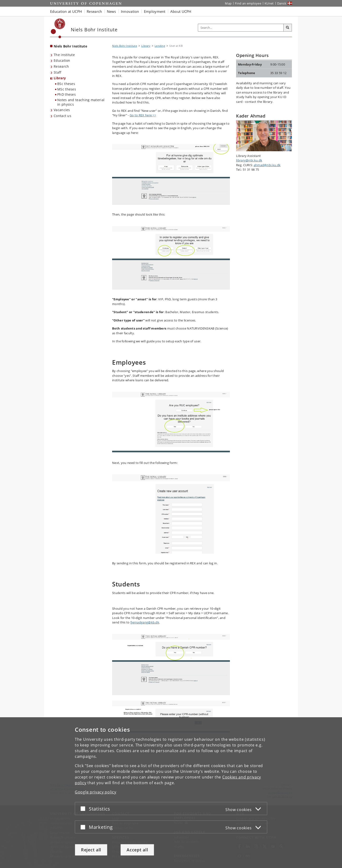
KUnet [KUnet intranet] (269, 3)
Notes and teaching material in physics (81, 102)
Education (62, 60)
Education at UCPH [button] (66, 11)
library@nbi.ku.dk (249, 160)
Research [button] (94, 11)
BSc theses (66, 84)
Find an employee (248, 3)
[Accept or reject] (84, 809)
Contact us (62, 116)
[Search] (288, 28)
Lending (160, 46)
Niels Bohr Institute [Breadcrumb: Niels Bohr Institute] (125, 46)
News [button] (112, 11)
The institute (64, 55)
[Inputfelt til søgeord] (241, 28)
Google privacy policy (96, 792)
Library (60, 78)
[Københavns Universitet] (58, 28)
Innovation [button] (130, 11)
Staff (58, 72)
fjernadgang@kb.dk (145, 622)
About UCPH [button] (181, 11)
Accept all (137, 850)
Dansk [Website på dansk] (282, 3)
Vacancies (62, 110)
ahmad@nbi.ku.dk (267, 165)
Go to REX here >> (143, 115)
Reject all (91, 850)
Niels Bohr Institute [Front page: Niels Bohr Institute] (70, 46)
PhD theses (66, 94)
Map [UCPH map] (228, 3)
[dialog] (171, 793)
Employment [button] (155, 11)
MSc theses (67, 89)
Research (61, 66)
